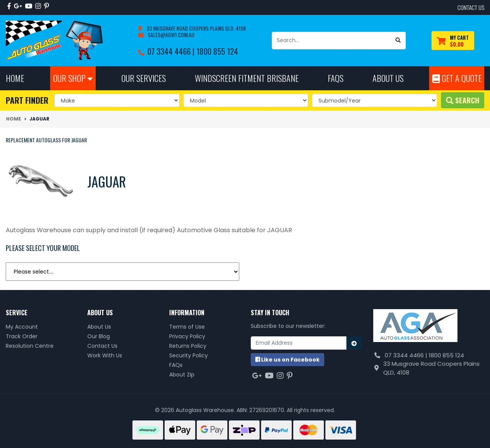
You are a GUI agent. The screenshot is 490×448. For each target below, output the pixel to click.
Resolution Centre (30, 346)
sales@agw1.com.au (171, 35)
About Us (99, 327)
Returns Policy (188, 346)
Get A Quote (457, 78)
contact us (471, 7)
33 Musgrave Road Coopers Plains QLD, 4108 (196, 28)
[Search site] (398, 41)
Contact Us (102, 346)
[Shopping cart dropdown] (453, 41)
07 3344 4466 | (172, 51)
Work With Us (105, 355)
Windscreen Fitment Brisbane (247, 78)
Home (15, 78)
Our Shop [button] (73, 78)
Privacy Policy (187, 336)
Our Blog (99, 336)
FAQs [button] (336, 78)
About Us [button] (388, 78)
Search (463, 100)
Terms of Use (187, 327)
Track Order (22, 336)
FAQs (176, 365)
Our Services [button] (144, 78)
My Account (22, 327)
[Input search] (332, 41)
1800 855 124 (217, 51)
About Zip (182, 375)
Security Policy (189, 355)
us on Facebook (287, 360)
